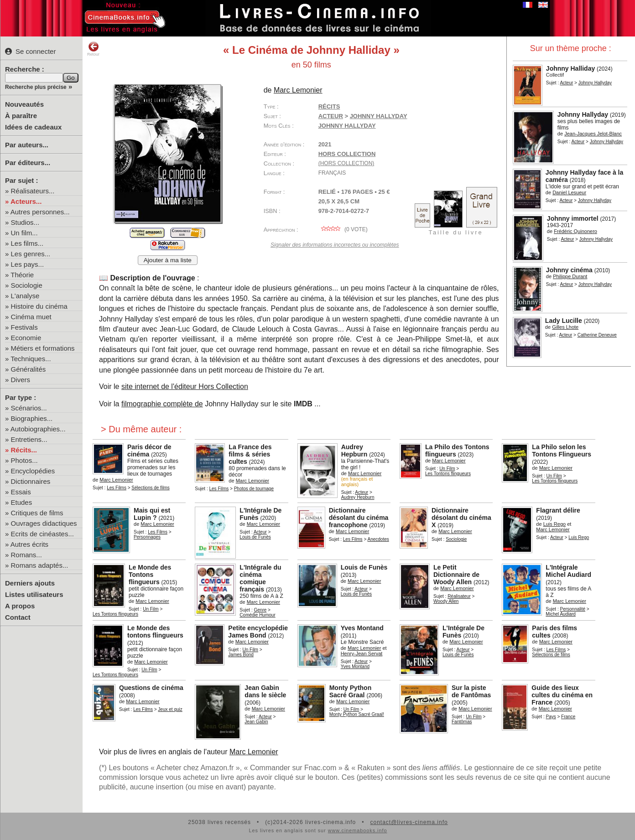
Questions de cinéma (151, 688)
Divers (21, 380)
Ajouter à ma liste (168, 260)
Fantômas (462, 722)
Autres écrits (29, 544)
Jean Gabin (256, 722)
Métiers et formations (43, 348)
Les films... (27, 243)
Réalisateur (459, 596)
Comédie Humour (257, 615)
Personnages (147, 537)
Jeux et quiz (170, 709)
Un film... (24, 233)
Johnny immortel (573, 218)
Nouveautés (24, 104)
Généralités (29, 369)
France (568, 717)
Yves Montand (362, 628)
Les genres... (31, 254)
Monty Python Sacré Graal (351, 691)
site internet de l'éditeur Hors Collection (185, 386)
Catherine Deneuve (597, 335)
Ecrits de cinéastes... (42, 534)
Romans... (26, 555)
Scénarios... (29, 408)
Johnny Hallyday (595, 83)
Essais (21, 492)
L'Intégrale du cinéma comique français (260, 578)
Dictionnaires (31, 481)
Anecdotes (378, 539)
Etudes (22, 502)
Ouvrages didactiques (44, 523)
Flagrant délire (558, 510)
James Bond (241, 655)
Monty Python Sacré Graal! (357, 714)
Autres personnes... (40, 212)
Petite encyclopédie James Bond (258, 632)
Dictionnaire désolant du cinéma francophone (359, 518)
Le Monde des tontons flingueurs (155, 632)
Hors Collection (347, 154)
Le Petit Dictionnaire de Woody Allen (456, 575)
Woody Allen (446, 601)
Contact (18, 617)
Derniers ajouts (30, 583)
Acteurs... (26, 201)
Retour (93, 49)
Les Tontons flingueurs (448, 474)
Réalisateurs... (33, 191)
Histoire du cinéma (39, 306)
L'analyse (25, 296)
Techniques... (31, 359)
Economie (26, 338)
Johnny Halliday (570, 68)
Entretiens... (29, 439)
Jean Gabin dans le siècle (265, 691)
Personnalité (573, 609)
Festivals (24, 327)
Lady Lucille (564, 321)
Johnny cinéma (569, 270)
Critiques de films (37, 513)
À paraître (21, 116)
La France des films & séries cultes (250, 454)
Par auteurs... (27, 145)
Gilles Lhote (565, 327)
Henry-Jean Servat (362, 653)
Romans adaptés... (40, 565)
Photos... (24, 460)
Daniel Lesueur (569, 192)
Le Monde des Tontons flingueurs (150, 575)
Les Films (117, 488)
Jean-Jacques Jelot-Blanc (593, 134)
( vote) (343, 229)
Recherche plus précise (36, 87)
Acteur (566, 83)
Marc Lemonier (298, 90)
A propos (20, 606)
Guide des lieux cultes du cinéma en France (562, 695)
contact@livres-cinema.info (409, 822)
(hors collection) (346, 163)
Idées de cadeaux (33, 127)
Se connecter (30, 51)
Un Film (447, 469)
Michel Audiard (561, 614)
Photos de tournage (254, 489)
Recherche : (25, 69)
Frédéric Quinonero (575, 231)
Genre (260, 610)
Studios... (25, 222)
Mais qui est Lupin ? (152, 514)
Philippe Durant (570, 276)
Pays (551, 717)
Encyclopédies (33, 471)
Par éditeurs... (28, 163)
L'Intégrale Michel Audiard (568, 571)
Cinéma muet (31, 317)
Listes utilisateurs (34, 594)
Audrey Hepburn (354, 451)
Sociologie (27, 285)
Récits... (24, 450)
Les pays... (28, 264)
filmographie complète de (162, 404)
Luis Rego (555, 524)
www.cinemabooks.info (358, 830)
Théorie (22, 275)
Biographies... (32, 418)
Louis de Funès (255, 537)
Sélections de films (150, 488)
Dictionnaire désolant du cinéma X (461, 518)
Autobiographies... (38, 429)
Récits (329, 106)
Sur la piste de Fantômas (471, 691)
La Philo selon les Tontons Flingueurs (562, 451)
